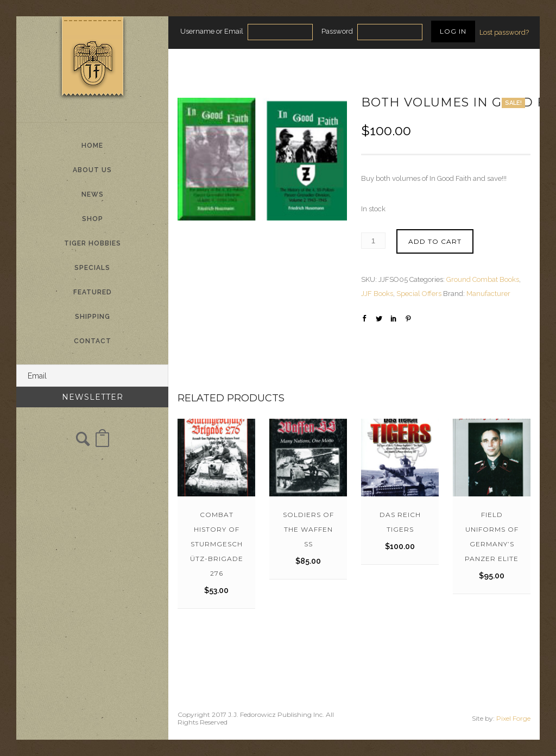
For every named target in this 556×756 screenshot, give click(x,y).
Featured (93, 292)
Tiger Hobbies (93, 243)
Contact (93, 341)
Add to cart (435, 241)
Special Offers (419, 294)
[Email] (92, 376)
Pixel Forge (513, 718)
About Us (92, 170)
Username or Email (212, 31)
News (93, 194)
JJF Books (377, 294)
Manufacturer (488, 294)
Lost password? (504, 32)
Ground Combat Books (483, 279)
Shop (93, 219)
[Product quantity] (373, 241)
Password (337, 31)
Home (92, 146)
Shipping (93, 317)
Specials (92, 268)
